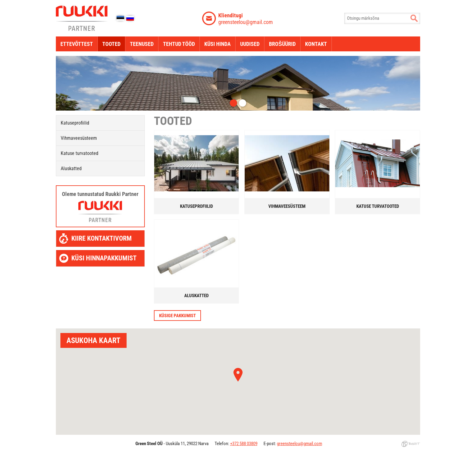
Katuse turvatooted (80, 153)
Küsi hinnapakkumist (104, 258)
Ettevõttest (77, 44)
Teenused (142, 44)
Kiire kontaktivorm (102, 238)
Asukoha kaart (93, 340)
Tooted (111, 44)
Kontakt (316, 44)
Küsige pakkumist (177, 316)
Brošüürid (282, 44)
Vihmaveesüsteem (79, 138)
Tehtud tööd (179, 44)
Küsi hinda (218, 44)
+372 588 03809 (244, 444)
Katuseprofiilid (75, 123)
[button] (238, 375)
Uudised (250, 44)
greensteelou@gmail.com (246, 19)
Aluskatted (71, 168)
